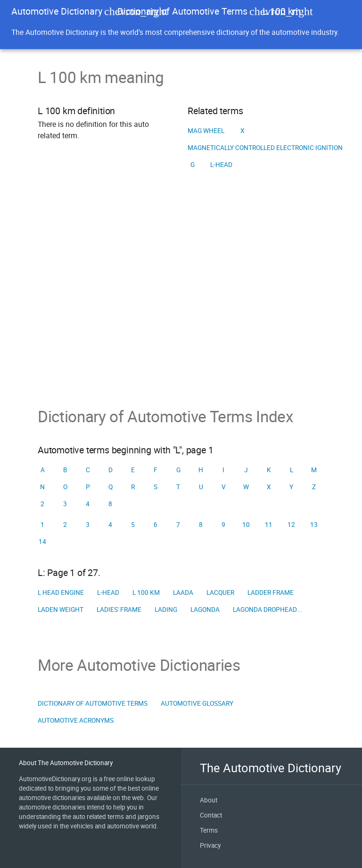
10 (246, 525)
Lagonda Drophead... (267, 609)
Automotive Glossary (197, 703)
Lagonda (205, 609)
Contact (211, 815)
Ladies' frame (119, 609)
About (209, 800)
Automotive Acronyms (76, 720)
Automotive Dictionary (57, 11)
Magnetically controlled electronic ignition (265, 148)
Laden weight (61, 609)
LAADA (183, 593)
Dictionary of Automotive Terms (182, 11)
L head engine (61, 593)
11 (269, 525)
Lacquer (220, 593)
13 (314, 525)
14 (42, 542)
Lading (166, 609)
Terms (209, 830)
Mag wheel (206, 131)
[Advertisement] (181, 303)
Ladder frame (271, 593)
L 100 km (146, 593)
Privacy (210, 845)
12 (291, 525)
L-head (221, 165)
